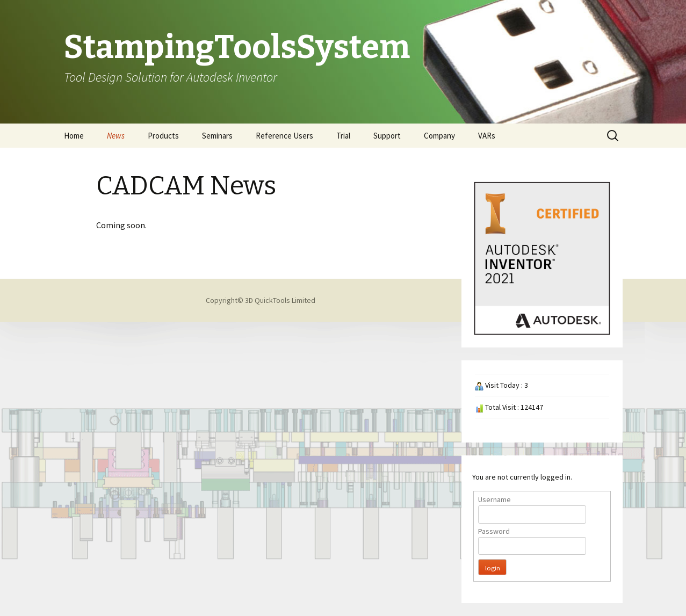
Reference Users (284, 136)
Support (387, 136)
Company (439, 136)
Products (163, 136)
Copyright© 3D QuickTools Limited (261, 300)
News (116, 136)
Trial (343, 136)
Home (74, 136)
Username (494, 499)
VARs (487, 136)
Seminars (217, 136)
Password (494, 531)
